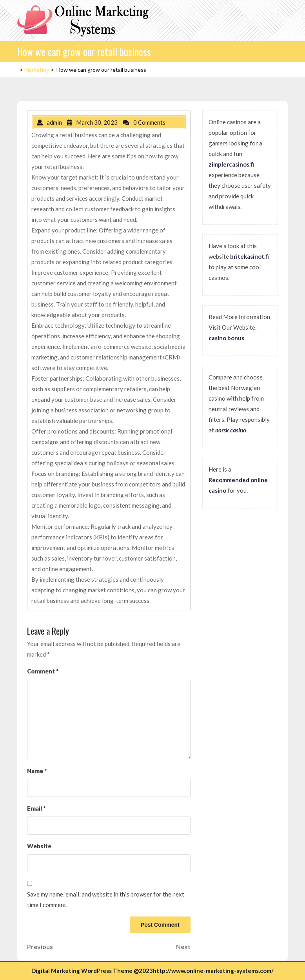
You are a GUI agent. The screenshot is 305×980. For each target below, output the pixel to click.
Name (37, 771)
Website (39, 846)
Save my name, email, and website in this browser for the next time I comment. (106, 899)
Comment (43, 671)
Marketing (37, 70)
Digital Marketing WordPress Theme (82, 971)
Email (36, 808)
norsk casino (231, 430)
